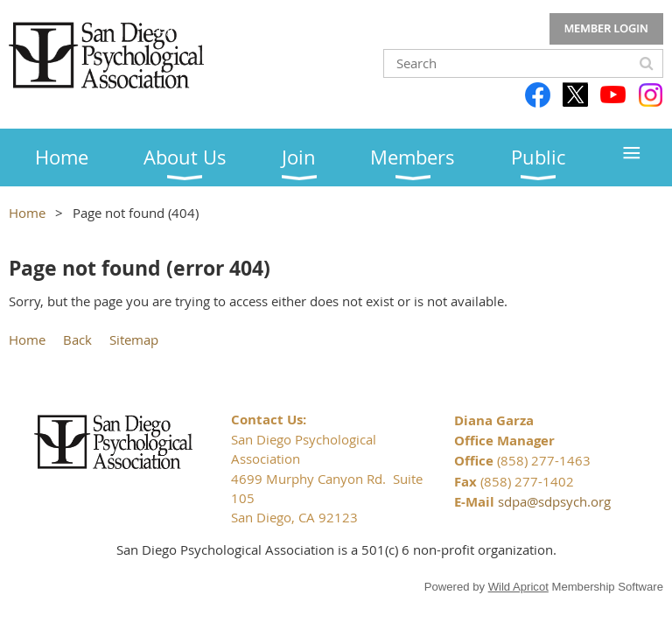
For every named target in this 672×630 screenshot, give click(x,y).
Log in (606, 29)
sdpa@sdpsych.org (554, 501)
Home (27, 213)
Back (77, 339)
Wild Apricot (518, 587)
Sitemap (134, 339)
